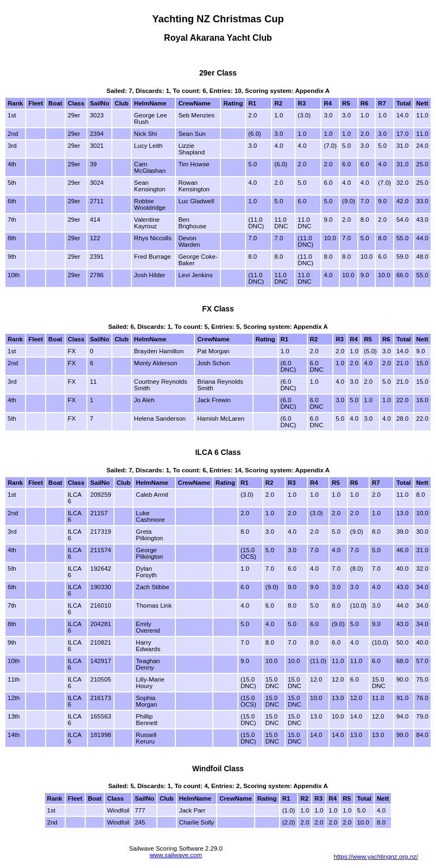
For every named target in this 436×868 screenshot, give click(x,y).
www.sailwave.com (176, 855)
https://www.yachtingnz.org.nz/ (376, 857)
